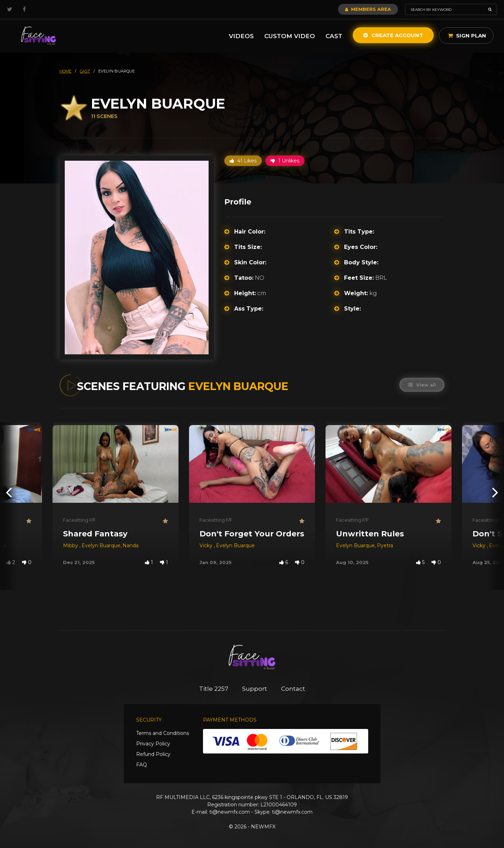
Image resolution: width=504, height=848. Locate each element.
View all (422, 385)
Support (255, 689)
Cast (334, 36)
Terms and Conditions (163, 733)
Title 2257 (214, 689)
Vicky (207, 545)
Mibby (71, 545)
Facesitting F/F (79, 520)
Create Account (393, 35)
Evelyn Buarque (101, 545)
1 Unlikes (285, 161)
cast (85, 71)
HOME (65, 71)
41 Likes (243, 161)
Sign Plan (467, 36)
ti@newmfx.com (230, 812)
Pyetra (385, 545)
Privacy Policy (153, 744)
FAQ (142, 765)
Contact (293, 689)
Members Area (368, 9)
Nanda (131, 545)
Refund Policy (153, 754)
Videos (241, 36)
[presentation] (9, 492)
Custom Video (290, 36)
